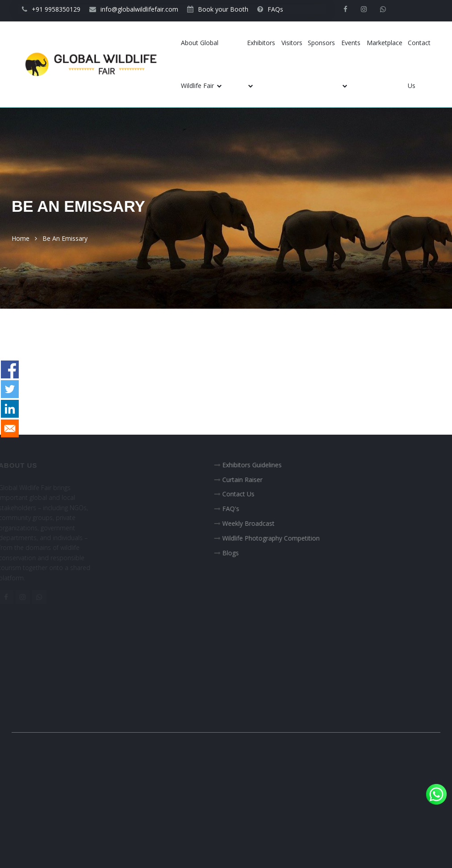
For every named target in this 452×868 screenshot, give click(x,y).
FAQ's (237, 509)
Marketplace (385, 43)
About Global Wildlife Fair (201, 64)
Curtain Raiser (249, 480)
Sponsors (321, 43)
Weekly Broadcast (255, 523)
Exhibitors (261, 63)
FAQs (270, 9)
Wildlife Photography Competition (277, 538)
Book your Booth (218, 9)
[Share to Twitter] (10, 389)
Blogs (237, 553)
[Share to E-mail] (10, 428)
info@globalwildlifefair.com (134, 9)
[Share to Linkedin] (10, 409)
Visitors (292, 43)
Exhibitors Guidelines (258, 465)
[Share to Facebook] (10, 369)
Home (21, 238)
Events (351, 63)
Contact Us (419, 64)
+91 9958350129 (51, 9)
